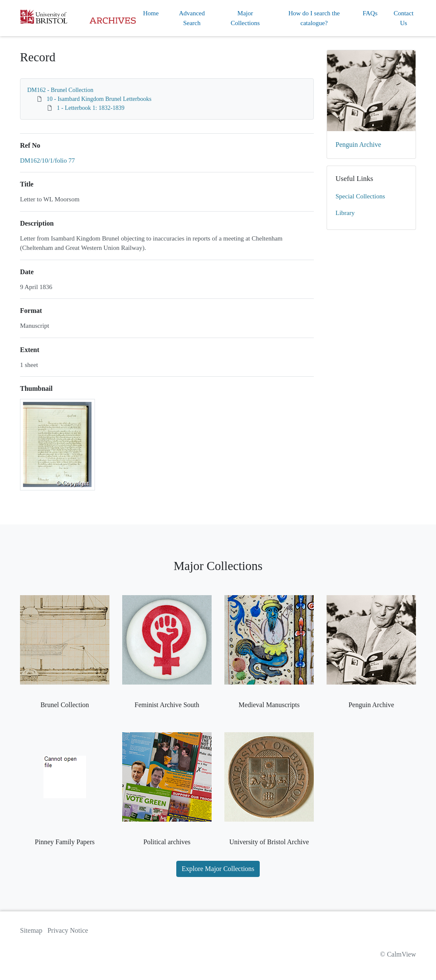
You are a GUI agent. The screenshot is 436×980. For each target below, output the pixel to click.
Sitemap (31, 930)
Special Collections (360, 196)
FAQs (370, 13)
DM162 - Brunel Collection (60, 90)
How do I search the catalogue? (314, 18)
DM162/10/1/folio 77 (47, 160)
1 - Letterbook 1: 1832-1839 (91, 108)
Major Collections (245, 18)
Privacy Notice (68, 930)
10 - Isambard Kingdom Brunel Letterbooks (99, 99)
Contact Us (403, 18)
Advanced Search (192, 18)
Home (151, 13)
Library (345, 213)
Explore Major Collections (218, 869)
